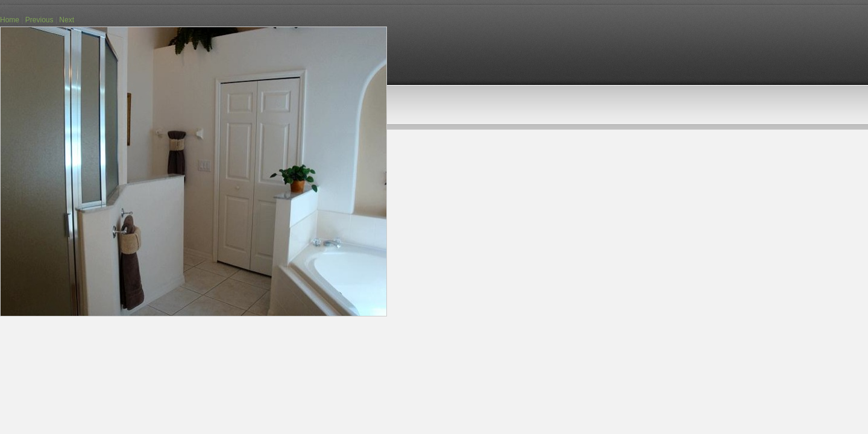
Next (67, 20)
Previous (39, 20)
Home (10, 20)
